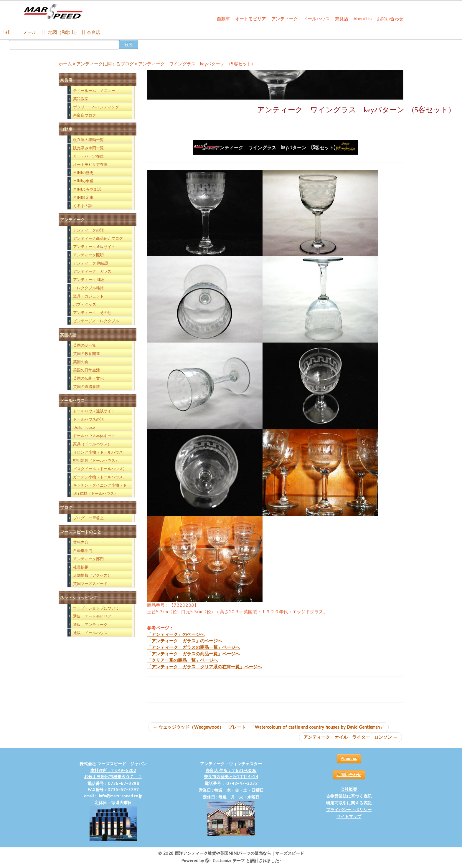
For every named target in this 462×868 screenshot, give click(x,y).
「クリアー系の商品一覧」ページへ (182, 660)
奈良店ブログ (85, 115)
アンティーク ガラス (92, 271)
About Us (363, 19)
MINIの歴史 (83, 173)
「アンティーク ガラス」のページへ (185, 641)
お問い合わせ (390, 19)
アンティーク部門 (88, 559)
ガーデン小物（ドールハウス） (100, 477)
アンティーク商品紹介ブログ (98, 238)
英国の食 (81, 362)
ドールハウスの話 (88, 419)
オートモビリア (251, 19)
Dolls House (84, 427)
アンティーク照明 (88, 255)
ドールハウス (316, 19)
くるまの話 (83, 206)
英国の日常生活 (86, 370)
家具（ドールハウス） (92, 444)
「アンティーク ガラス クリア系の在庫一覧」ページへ (204, 667)
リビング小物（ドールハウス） (100, 452)
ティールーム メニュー (94, 90)
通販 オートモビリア (92, 616)
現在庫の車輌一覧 (88, 140)
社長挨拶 (81, 567)
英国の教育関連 (86, 353)
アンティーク (285, 19)
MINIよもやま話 (87, 189)
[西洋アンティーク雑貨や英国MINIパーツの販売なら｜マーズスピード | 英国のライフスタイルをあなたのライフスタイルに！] (53, 11)
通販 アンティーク (90, 624)
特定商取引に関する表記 (349, 803)
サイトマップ (349, 816)
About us (349, 758)
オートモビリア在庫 (90, 164)
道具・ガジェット (88, 296)
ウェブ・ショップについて (96, 608)
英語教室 (81, 99)
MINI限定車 (83, 197)
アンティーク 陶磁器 (91, 263)
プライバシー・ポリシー (349, 810)
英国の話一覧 (85, 345)
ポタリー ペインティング (96, 107)
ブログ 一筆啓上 (88, 518)
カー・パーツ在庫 (88, 156)
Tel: (7, 32)
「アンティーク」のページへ (176, 634)
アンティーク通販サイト (94, 247)
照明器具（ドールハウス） (96, 460)
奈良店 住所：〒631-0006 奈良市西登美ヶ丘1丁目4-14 (231, 774)
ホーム (65, 64)
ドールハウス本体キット (94, 436)
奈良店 (342, 19)
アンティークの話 (88, 230)
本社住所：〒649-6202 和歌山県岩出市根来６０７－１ (113, 774)
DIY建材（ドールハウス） (95, 493)
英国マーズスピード (90, 583)
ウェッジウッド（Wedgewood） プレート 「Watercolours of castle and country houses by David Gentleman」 (269, 727)
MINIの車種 (83, 181)
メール (29, 32)
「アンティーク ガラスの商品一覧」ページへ (193, 647)
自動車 (223, 19)
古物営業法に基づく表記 (349, 796)
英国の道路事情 (86, 386)
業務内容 (81, 542)
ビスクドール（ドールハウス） (100, 469)
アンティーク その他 (92, 313)
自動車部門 (83, 550)
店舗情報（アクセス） (92, 575)
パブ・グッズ (85, 304)
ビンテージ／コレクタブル (96, 321)
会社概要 (349, 789)
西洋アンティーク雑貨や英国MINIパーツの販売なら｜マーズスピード (239, 853)
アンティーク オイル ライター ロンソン (350, 737)
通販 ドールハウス (90, 633)
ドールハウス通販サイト (94, 411)
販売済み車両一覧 (88, 148)
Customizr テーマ (229, 861)
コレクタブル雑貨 (88, 288)
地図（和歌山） (64, 32)
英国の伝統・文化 (88, 378)
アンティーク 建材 (89, 280)
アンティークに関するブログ (105, 64)
